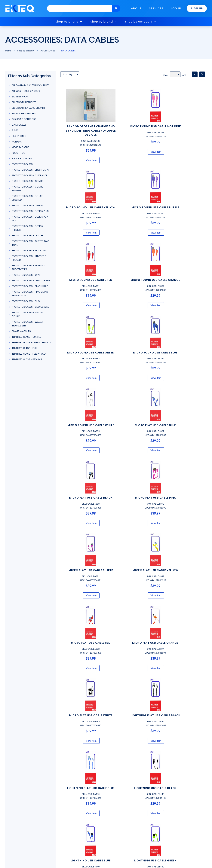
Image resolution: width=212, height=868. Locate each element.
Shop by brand (102, 22)
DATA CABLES (68, 51)
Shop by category (139, 22)
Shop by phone (67, 22)
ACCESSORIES (48, 51)
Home (9, 51)
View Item (83, 164)
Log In (176, 8)
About (136, 8)
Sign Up (197, 8)
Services (156, 8)
